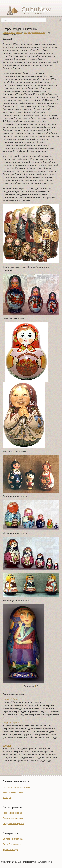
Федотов (7, 746)
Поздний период (11, 722)
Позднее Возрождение (13, 824)
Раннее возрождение (13, 813)
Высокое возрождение (13, 818)
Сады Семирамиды (12, 844)
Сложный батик (11, 699)
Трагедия (7, 798)
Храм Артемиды (10, 850)
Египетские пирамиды (13, 839)
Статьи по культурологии (12, 33)
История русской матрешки (34, 33)
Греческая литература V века (16, 787)
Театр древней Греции (13, 792)
